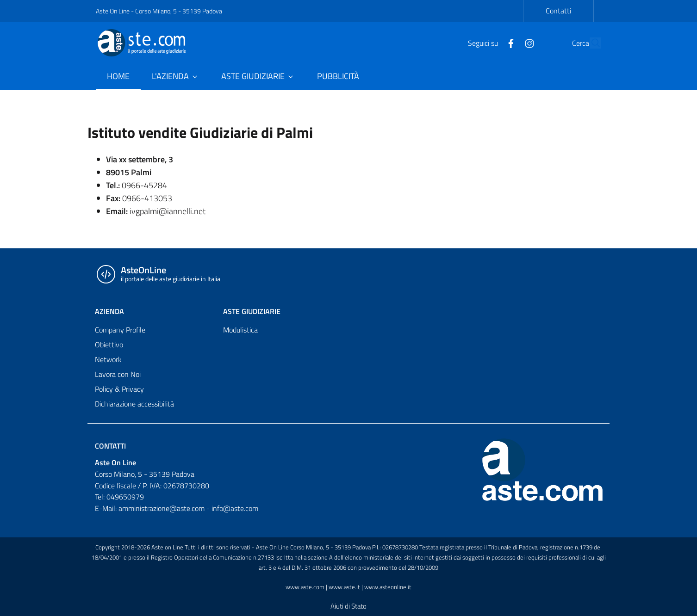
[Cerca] (590, 43)
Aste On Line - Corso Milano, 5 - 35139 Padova (159, 11)
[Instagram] (508, 43)
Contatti (558, 11)
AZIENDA (109, 311)
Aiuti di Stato (348, 606)
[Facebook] (490, 43)
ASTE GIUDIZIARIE (252, 311)
